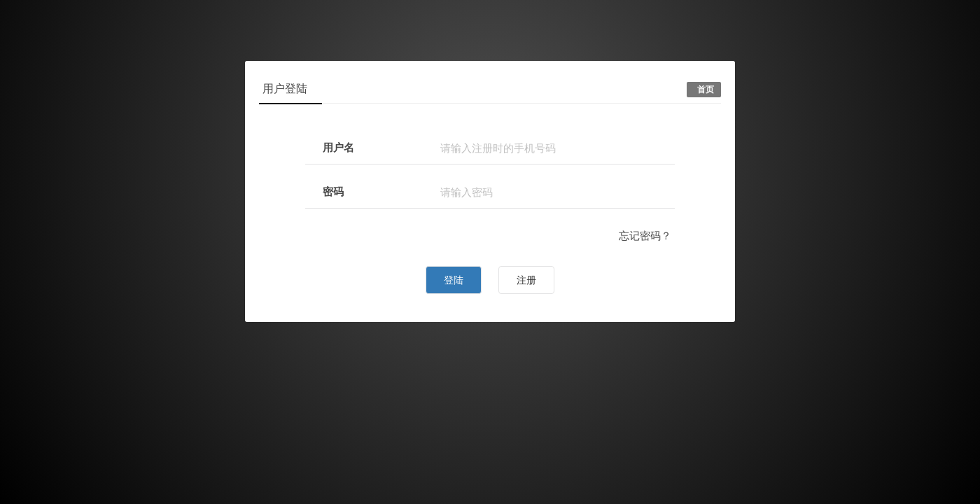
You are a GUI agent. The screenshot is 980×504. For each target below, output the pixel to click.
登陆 (454, 280)
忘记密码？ (645, 236)
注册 (526, 280)
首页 (706, 90)
